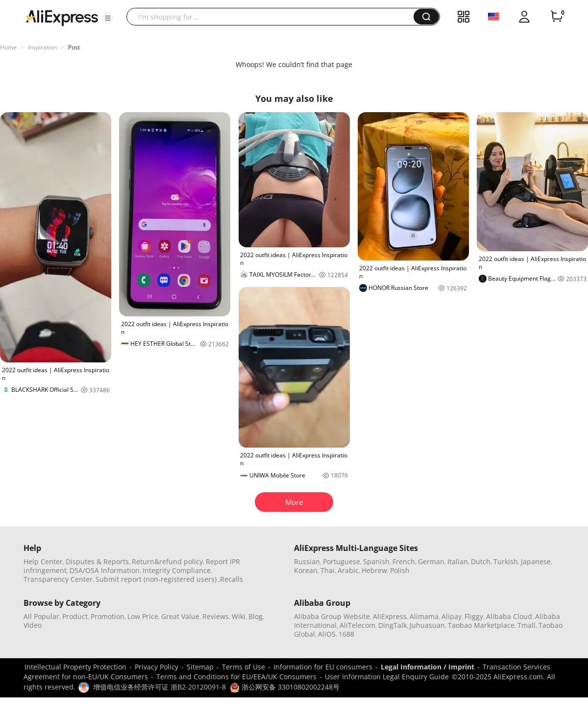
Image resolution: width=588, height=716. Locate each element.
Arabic (348, 570)
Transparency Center (58, 579)
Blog (256, 616)
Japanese (536, 561)
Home (8, 47)
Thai (328, 570)
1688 (346, 634)
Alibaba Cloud (509, 616)
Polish (400, 570)
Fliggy (474, 616)
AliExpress (390, 616)
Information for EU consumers (323, 667)
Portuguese (342, 561)
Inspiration (42, 47)
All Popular (41, 616)
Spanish (376, 561)
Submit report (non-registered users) (156, 579)
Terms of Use (244, 667)
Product (75, 616)
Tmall (527, 625)
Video (33, 625)
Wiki (239, 616)
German (431, 561)
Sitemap (200, 667)
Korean (306, 570)
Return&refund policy (167, 561)
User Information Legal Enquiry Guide (387, 677)
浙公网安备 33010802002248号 (285, 687)
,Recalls (231, 579)
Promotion (108, 616)
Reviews (216, 616)
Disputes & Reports (97, 561)
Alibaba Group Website (332, 616)
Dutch (481, 561)
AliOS (327, 634)
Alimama (424, 616)
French (404, 561)
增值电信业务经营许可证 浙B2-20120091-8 (159, 687)
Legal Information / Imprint (428, 667)
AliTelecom (357, 625)
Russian (307, 561)
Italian (458, 561)
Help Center (43, 561)
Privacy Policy (157, 667)
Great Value (180, 616)
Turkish (506, 561)
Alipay (452, 616)
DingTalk (392, 625)
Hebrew (374, 570)
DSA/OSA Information (105, 570)
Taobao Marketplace (481, 625)
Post (74, 47)
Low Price (143, 616)
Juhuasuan (427, 625)
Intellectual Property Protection (75, 667)
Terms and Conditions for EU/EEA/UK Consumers (236, 677)
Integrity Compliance (177, 570)
